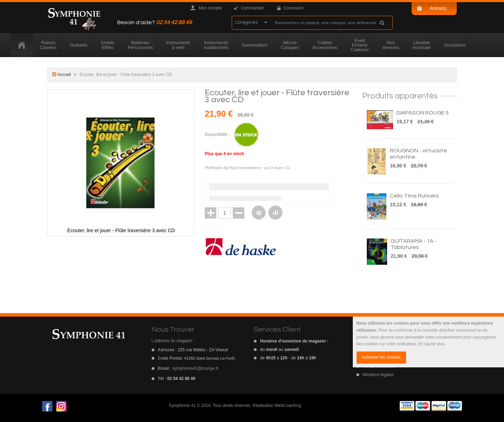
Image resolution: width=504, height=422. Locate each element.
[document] (428, 342)
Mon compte (210, 8)
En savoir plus (431, 344)
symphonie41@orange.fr (196, 368)
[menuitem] (22, 45)
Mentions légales (378, 375)
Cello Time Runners (414, 196)
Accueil (64, 75)
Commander (253, 8)
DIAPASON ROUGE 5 (423, 113)
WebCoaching (288, 406)
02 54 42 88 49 (174, 22)
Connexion (293, 8)
